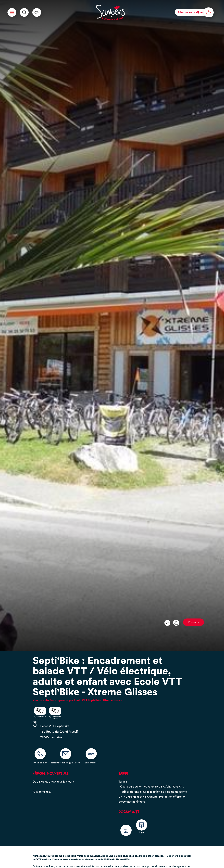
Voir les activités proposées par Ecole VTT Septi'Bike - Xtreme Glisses (78, 700)
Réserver (194, 622)
